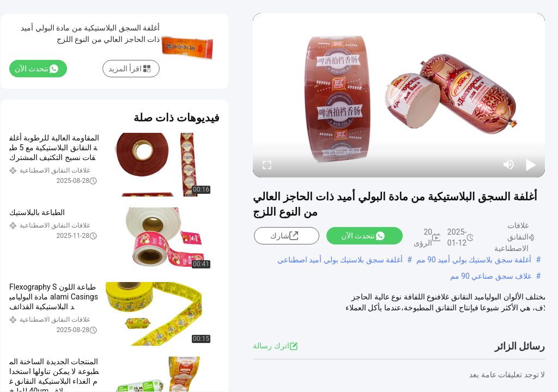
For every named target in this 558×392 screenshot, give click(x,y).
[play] (399, 95)
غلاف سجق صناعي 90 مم (491, 276)
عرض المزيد (475, 318)
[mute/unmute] (509, 164)
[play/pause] (531, 164)
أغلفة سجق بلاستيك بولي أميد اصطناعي (340, 260)
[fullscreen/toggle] (267, 164)
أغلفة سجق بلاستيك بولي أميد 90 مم (474, 260)
